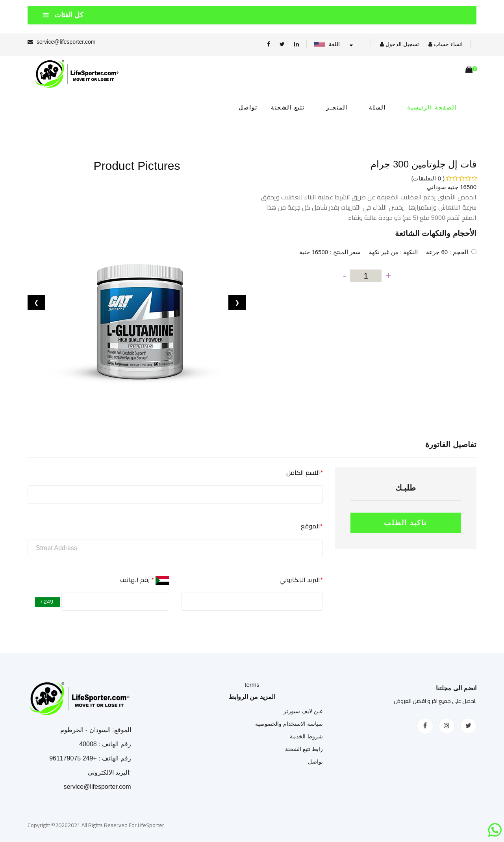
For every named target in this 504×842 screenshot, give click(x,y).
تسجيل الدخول (399, 44)
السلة (377, 108)
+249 (47, 601)
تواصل (254, 108)
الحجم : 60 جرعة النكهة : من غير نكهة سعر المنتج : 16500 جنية (384, 252)
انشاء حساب (446, 44)
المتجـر (337, 108)
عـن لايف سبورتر (303, 711)
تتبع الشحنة (288, 108)
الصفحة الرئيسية (432, 108)
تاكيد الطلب (405, 523)
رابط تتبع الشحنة (304, 749)
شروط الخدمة (306, 736)
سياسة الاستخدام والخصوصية (289, 724)
